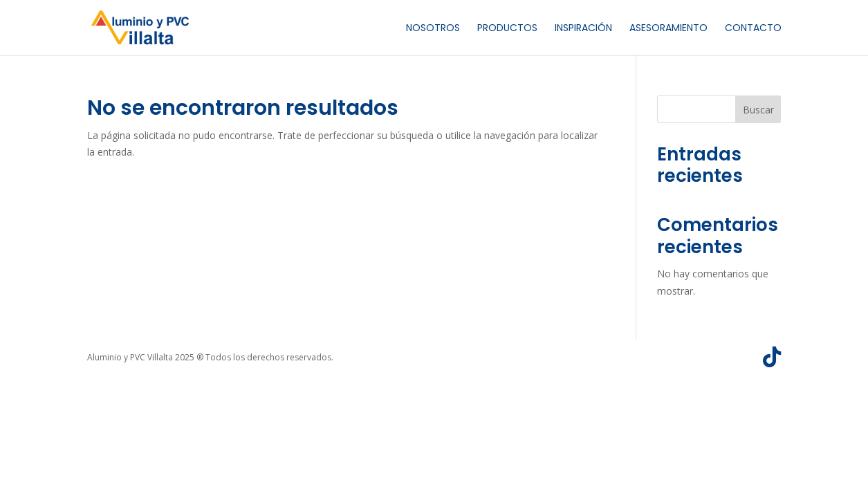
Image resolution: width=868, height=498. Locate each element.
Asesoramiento (668, 29)
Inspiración (583, 29)
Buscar (758, 110)
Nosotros (433, 29)
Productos (507, 29)
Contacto (753, 29)
